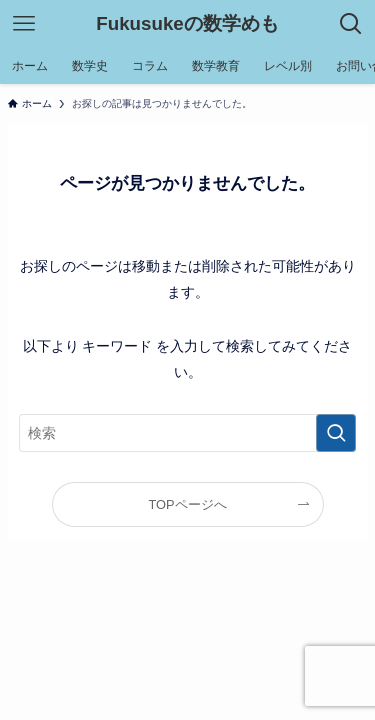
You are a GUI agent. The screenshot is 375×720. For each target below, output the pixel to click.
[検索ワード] (188, 433)
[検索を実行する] (336, 433)
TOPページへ (187, 504)
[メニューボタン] (24, 24)
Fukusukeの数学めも (187, 24)
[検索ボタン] (351, 24)
